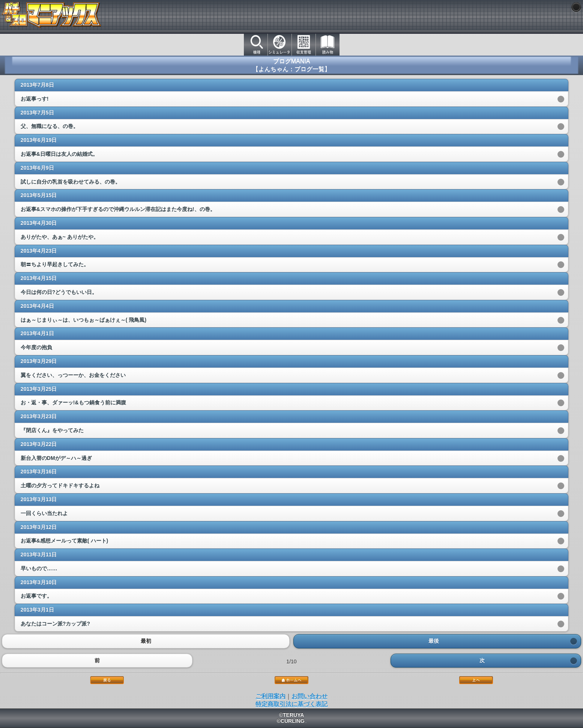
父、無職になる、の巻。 (50, 126)
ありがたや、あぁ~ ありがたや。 (60, 237)
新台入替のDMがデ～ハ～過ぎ (56, 458)
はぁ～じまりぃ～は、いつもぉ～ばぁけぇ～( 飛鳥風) (83, 320)
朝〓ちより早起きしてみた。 (55, 264)
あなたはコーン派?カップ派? (55, 624)
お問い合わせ (310, 696)
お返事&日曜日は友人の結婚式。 (59, 154)
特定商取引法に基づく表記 (291, 704)
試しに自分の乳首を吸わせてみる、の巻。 (71, 182)
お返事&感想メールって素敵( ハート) (64, 541)
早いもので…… (39, 568)
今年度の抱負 (36, 347)
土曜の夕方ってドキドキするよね (60, 485)
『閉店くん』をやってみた (52, 430)
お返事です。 (36, 596)
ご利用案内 (270, 696)
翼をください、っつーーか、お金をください (73, 375)
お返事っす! (35, 99)
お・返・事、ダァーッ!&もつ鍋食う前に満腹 (73, 402)
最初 (146, 641)
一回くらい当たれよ (44, 513)
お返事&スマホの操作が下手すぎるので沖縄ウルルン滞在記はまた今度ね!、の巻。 (118, 209)
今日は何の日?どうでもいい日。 (59, 292)
